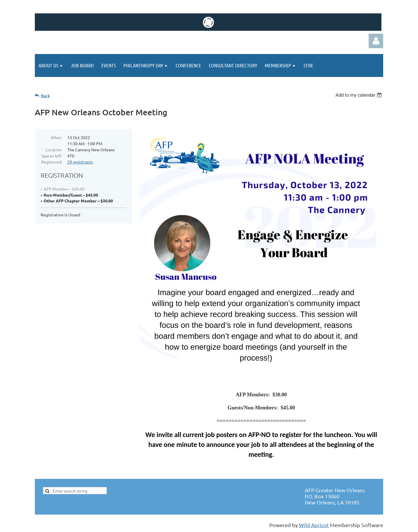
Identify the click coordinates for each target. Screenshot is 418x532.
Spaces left (52, 156)
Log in (376, 41)
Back (45, 96)
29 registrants (80, 162)
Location (54, 150)
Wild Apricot (314, 525)
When (56, 137)
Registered (51, 162)
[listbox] (359, 95)
